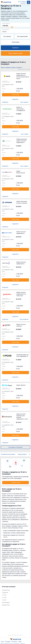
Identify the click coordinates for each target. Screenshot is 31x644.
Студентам (5, 592)
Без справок (7, 36)
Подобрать (16, 48)
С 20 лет (4, 600)
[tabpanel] (15, 596)
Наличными (15, 42)
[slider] (12, 27)
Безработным (6, 605)
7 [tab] (19, 635)
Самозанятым (6, 590)
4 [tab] (14, 635)
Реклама (8, 642)
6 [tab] (17, 635)
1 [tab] (9, 635)
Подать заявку (16, 95)
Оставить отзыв (15, 483)
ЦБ (19, 1)
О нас (2, 642)
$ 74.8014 (23, 1)
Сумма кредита (6, 23)
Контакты (14, 642)
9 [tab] (22, 635)
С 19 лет (4, 597)
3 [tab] (12, 635)
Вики (20, 642)
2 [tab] (11, 635)
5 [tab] (16, 635)
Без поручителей (22, 36)
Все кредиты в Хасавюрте (16, 447)
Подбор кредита (22, 454)
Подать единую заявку (16, 53)
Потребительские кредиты (8, 454)
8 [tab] (21, 635)
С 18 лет (4, 595)
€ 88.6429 (23, 3)
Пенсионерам (6, 602)
